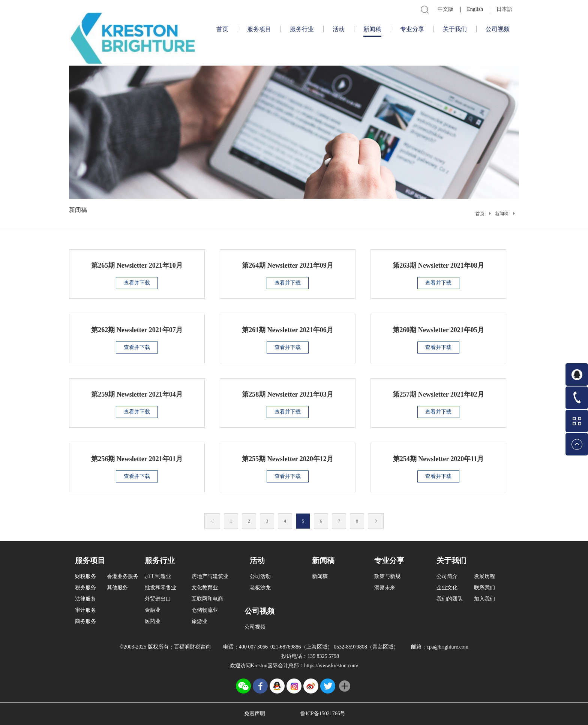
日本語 (504, 9)
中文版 (445, 9)
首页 (222, 29)
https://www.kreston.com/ (331, 666)
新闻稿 (502, 214)
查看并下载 (137, 283)
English (475, 9)
